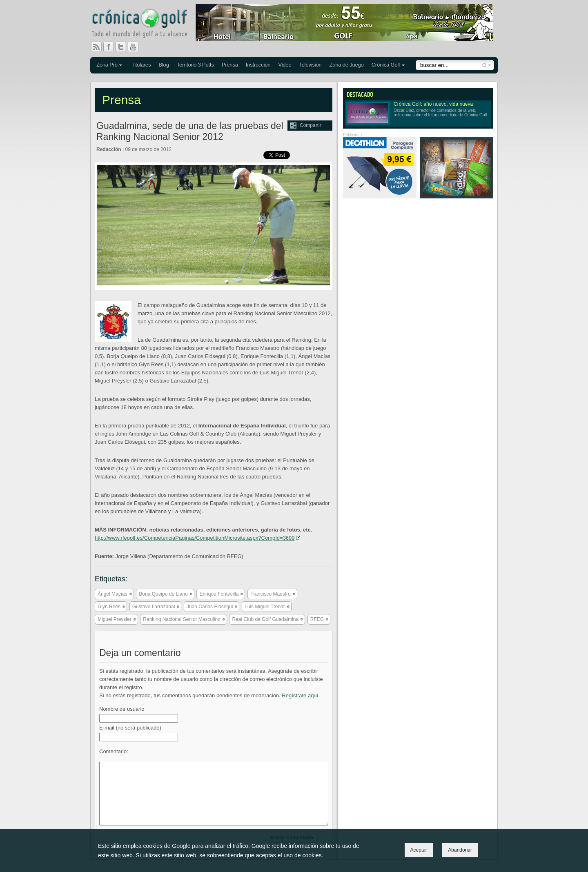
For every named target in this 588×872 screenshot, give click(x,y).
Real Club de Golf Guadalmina (265, 619)
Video (285, 65)
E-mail (130, 728)
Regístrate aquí (300, 695)
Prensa (230, 65)
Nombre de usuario (122, 709)
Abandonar (460, 850)
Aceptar (419, 850)
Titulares (141, 65)
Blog (164, 65)
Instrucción (258, 65)
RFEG (317, 619)
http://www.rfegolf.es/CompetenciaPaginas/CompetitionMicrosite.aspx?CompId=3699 (195, 538)
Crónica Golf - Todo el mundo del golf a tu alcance (145, 24)
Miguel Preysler (115, 619)
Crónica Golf (386, 65)
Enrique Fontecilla (219, 594)
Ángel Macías (112, 594)
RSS (96, 47)
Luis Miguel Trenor (265, 607)
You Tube (136, 47)
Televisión (310, 65)
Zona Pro (107, 65)
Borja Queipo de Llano (163, 594)
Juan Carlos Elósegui (210, 607)
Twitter (124, 47)
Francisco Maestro (271, 594)
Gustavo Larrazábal (154, 607)
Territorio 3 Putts (195, 65)
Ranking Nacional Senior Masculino (182, 619)
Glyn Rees (109, 607)
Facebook (112, 47)
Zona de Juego (347, 65)
